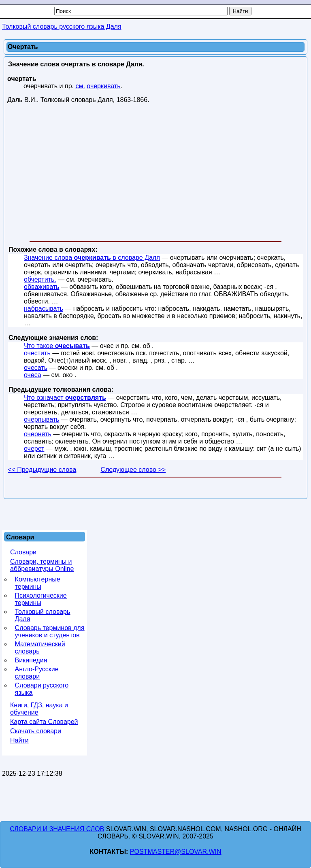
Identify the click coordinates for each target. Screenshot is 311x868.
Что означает (65, 398)
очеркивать (103, 86)
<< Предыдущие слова (42, 470)
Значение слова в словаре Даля (92, 258)
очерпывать (42, 419)
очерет (34, 449)
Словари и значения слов (57, 829)
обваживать (42, 287)
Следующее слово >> (133, 470)
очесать (36, 368)
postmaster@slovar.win (176, 852)
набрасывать (44, 309)
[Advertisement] (155, 174)
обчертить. (40, 279)
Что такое (57, 346)
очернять (38, 434)
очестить (37, 353)
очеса (33, 375)
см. (80, 86)
